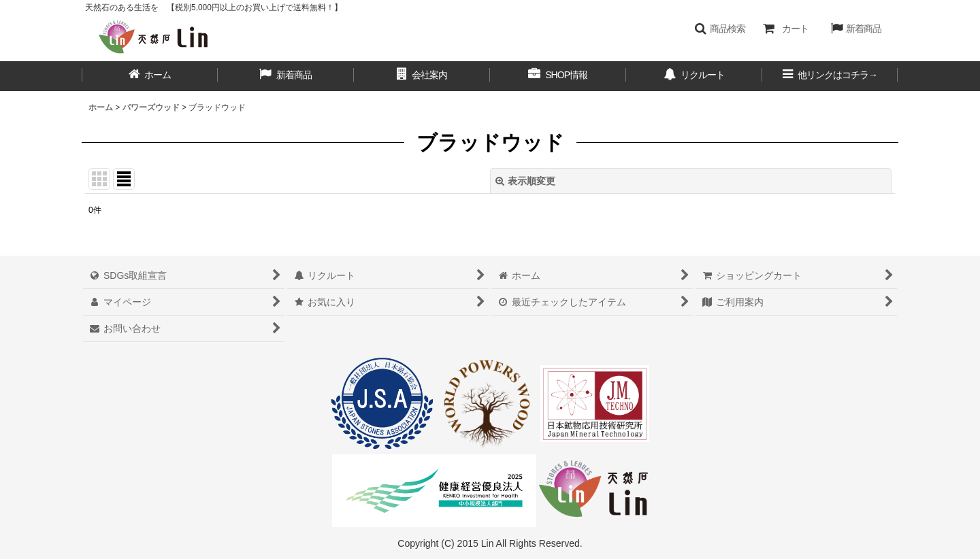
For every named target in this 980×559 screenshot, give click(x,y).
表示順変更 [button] (525, 181)
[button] (720, 29)
